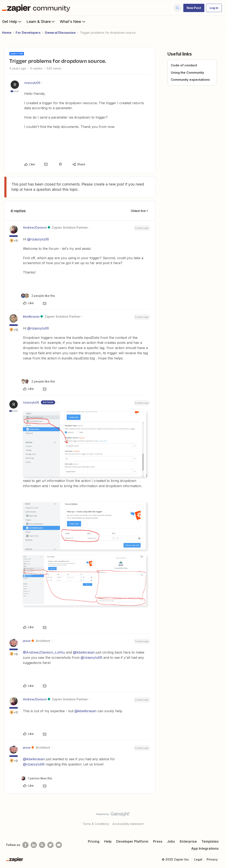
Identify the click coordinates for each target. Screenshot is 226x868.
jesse (27, 641)
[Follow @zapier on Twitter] (50, 845)
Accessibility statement (128, 824)
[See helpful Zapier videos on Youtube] (59, 845)
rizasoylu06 (32, 83)
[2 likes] (38, 296)
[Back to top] (218, 818)
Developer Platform (132, 841)
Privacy (212, 859)
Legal (198, 859)
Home (7, 33)
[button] (194, 8)
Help (108, 841)
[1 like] (37, 778)
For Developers (28, 33)
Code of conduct (184, 65)
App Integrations (205, 848)
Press (158, 841)
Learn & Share (41, 21)
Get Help (12, 21)
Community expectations (190, 80)
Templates (210, 841)
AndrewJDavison (35, 227)
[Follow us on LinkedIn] (34, 845)
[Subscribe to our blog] (42, 845)
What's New (73, 21)
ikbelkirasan (31, 316)
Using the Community (187, 72)
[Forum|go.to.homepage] (37, 8)
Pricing (94, 841)
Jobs (171, 841)
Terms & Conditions (96, 824)
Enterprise (188, 841)
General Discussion (60, 33)
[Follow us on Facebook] (25, 845)
